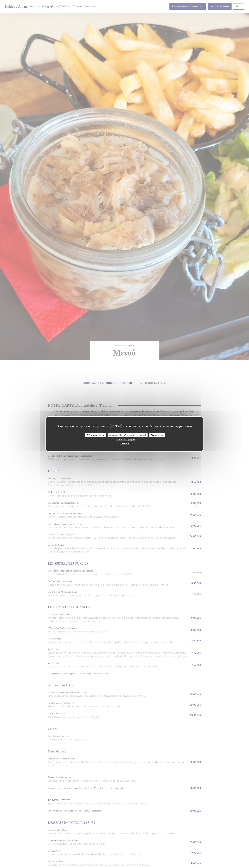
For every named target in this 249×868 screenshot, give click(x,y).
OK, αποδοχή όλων (95, 435)
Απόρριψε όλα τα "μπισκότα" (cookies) (128, 435)
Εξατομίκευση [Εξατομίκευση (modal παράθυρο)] (157, 435)
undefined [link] (125, 443)
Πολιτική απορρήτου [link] (126, 439)
